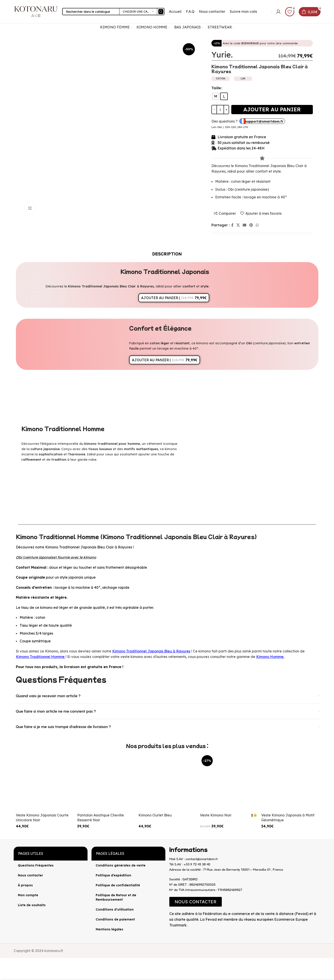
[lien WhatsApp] (257, 225)
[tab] (167, 254)
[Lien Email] (245, 225)
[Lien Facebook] (232, 225)
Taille (216, 88)
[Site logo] (36, 11)
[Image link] (169, 932)
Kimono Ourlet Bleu (155, 815)
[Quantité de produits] (220, 110)
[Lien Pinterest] (251, 225)
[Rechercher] (113, 12)
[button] (196, 902)
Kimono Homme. (270, 657)
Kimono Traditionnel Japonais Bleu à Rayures (151, 651)
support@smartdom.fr (264, 121)
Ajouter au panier (272, 109)
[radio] (216, 96)
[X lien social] (238, 225)
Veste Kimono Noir (216, 815)
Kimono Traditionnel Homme (40, 657)
